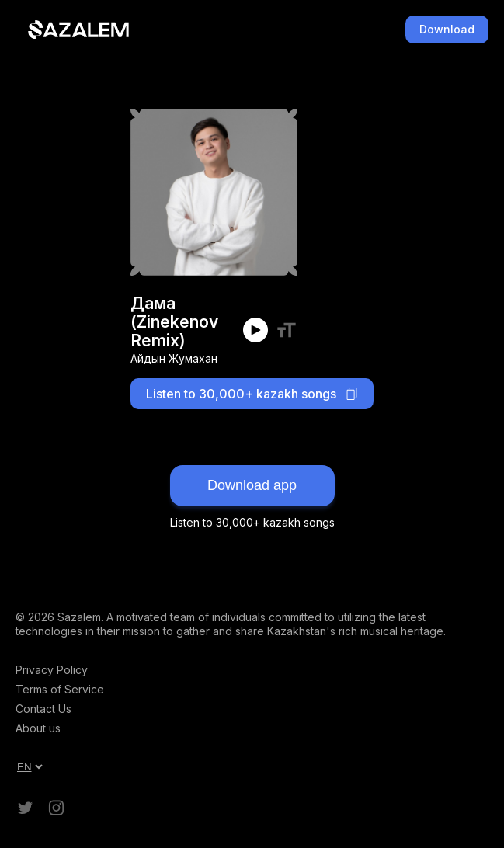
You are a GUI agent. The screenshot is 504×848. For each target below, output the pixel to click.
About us (38, 728)
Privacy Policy (52, 670)
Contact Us (43, 709)
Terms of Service (60, 689)
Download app (252, 485)
